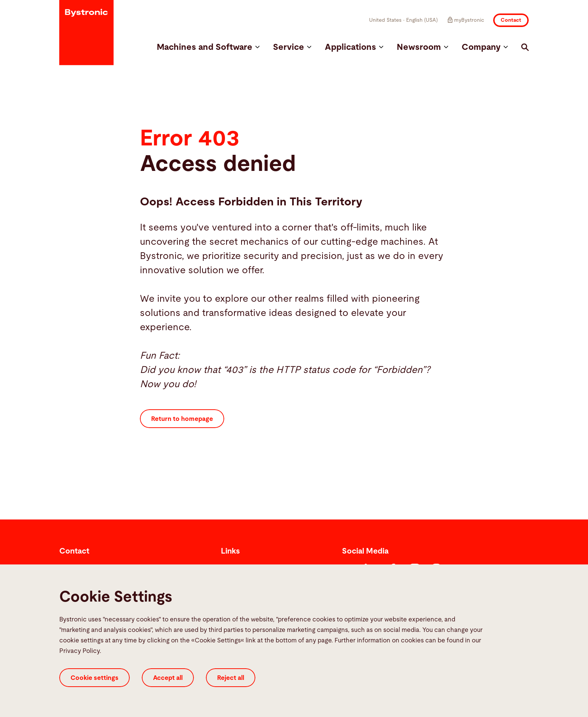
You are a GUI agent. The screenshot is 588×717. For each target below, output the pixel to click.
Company (485, 47)
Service (292, 47)
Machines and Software (208, 47)
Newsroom (422, 47)
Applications (354, 47)
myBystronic (465, 20)
